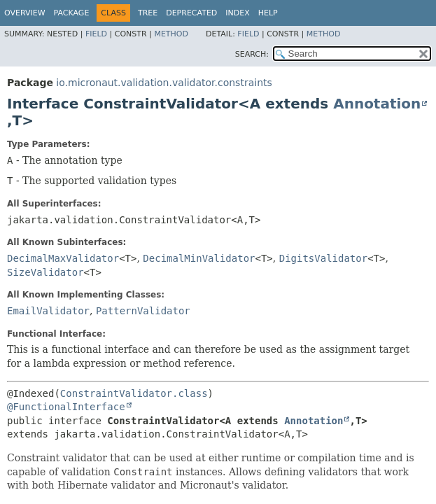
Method (171, 34)
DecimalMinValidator (199, 258)
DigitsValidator (323, 258)
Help (268, 13)
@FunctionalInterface (66, 407)
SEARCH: (252, 54)
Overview (25, 13)
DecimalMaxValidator (63, 258)
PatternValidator (143, 311)
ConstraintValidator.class (134, 393)
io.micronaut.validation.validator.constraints (164, 83)
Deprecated (191, 13)
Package (72, 13)
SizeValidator (45, 272)
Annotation (377, 104)
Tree (148, 13)
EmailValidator (48, 311)
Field (96, 34)
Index (237, 13)
